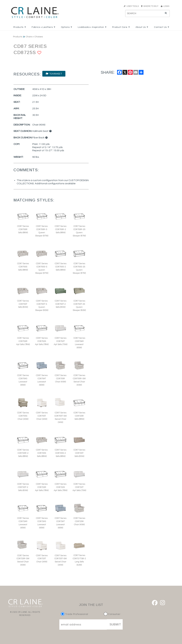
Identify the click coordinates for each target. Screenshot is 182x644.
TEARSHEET (54, 74)
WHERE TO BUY (151, 6)
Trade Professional (75, 614)
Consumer (112, 614)
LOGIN (165, 6)
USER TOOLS (131, 6)
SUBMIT (115, 624)
